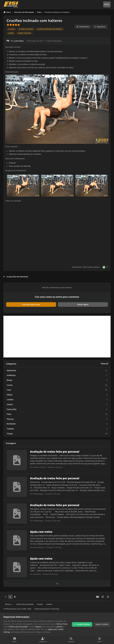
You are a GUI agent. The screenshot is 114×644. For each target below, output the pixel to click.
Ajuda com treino (41, 532)
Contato (40, 604)
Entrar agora (83, 304)
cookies (59, 627)
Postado (55, 467)
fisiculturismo (77, 267)
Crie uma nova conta (31, 304)
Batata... (98, 267)
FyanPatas (37, 574)
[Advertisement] (57, 337)
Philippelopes (38, 494)
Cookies (49, 604)
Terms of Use (62, 624)
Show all (104, 364)
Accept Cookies (82, 624)
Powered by (47, 609)
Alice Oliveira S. (39, 547)
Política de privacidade (25, 604)
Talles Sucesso (88, 267)
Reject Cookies (102, 624)
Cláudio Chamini (39, 467)
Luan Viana (19, 41)
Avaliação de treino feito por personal (55, 452)
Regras (39, 627)
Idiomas (9, 604)
